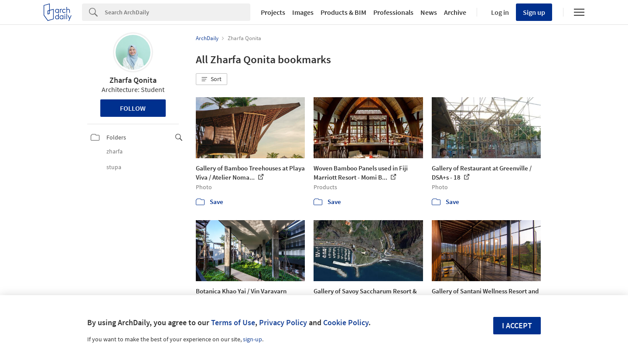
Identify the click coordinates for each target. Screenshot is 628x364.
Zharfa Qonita (133, 80)
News (429, 12)
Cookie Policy (346, 322)
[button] (212, 79)
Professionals (393, 12)
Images (303, 12)
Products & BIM (343, 12)
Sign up (534, 12)
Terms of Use (233, 322)
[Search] (177, 12)
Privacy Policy (283, 322)
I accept (517, 325)
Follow (133, 108)
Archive (455, 12)
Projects (273, 12)
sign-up (253, 339)
